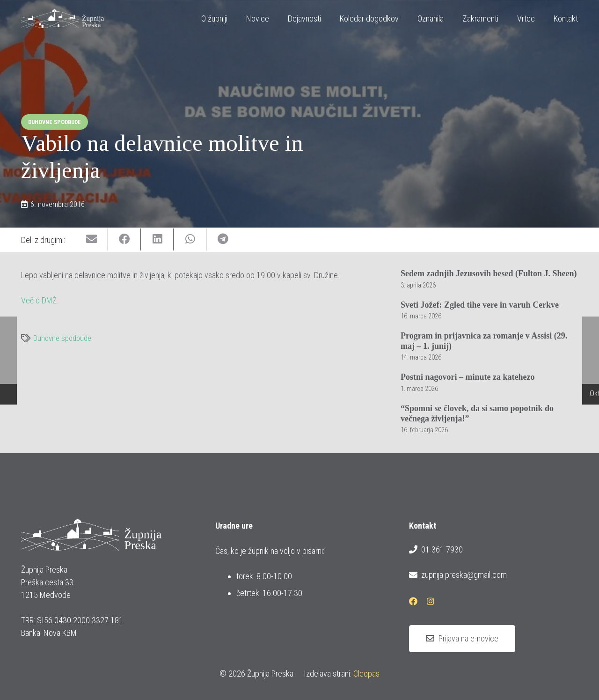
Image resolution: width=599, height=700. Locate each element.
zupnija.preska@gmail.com (458, 575)
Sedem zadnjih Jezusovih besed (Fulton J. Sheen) (489, 273)
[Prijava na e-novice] (462, 639)
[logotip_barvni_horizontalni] (62, 19)
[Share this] (124, 239)
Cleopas (366, 674)
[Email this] (92, 239)
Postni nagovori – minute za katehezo (468, 377)
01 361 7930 (436, 550)
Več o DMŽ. (40, 300)
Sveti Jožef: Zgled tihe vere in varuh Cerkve (480, 304)
